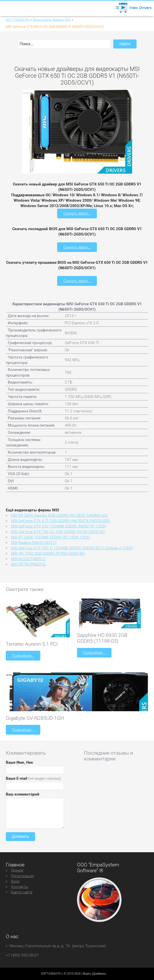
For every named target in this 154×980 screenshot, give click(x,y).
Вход (15, 881)
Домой (17, 870)
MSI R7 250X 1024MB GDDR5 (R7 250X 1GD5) (51, 537)
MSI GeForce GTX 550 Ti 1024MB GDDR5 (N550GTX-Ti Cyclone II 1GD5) (72, 548)
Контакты (20, 887)
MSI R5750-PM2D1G (28, 564)
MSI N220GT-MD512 (28, 559)
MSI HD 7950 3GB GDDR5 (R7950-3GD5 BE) (48, 553)
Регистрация (22, 876)
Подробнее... (23, 656)
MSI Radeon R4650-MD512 (34, 543)
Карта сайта (22, 892)
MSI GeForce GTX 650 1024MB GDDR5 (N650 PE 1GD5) (58, 526)
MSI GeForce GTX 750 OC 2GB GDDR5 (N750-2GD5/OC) (58, 532)
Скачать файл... (77, 213)
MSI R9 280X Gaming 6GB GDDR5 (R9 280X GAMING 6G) (59, 515)
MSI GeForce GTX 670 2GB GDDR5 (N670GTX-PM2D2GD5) (61, 521)
